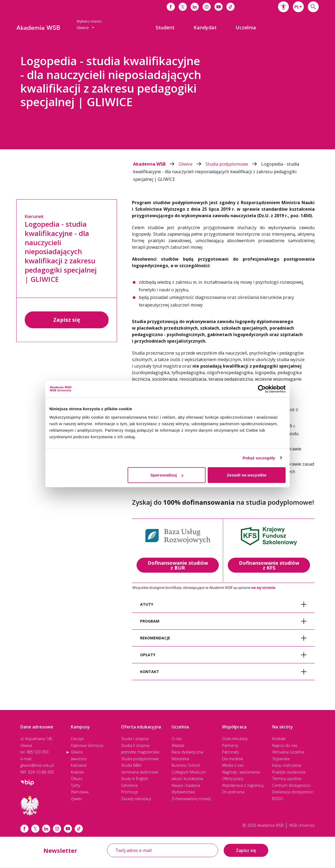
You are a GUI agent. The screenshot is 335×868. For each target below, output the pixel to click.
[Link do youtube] (219, 7)
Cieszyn (77, 739)
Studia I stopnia (135, 739)
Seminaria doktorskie (140, 772)
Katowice (79, 765)
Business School (186, 765)
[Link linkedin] (46, 829)
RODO (278, 799)
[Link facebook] (24, 829)
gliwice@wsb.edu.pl (37, 765)
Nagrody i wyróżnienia (241, 772)
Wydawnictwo (183, 792)
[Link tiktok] (79, 829)
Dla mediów (233, 759)
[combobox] (298, 7)
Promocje (129, 792)
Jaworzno (79, 759)
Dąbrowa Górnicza (87, 745)
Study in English (135, 779)
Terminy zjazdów (287, 779)
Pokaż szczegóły (259, 458)
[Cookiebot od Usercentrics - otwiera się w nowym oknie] (262, 389)
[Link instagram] (57, 829)
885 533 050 (37, 752)
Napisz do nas (285, 745)
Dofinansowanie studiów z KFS (269, 565)
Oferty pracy (233, 779)
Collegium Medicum (189, 772)
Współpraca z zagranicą (243, 785)
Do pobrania (233, 792)
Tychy (75, 785)
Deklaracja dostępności (293, 792)
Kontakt (279, 739)
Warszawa (80, 792)
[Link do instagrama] (207, 7)
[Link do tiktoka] (230, 7)
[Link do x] (183, 7)
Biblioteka (180, 759)
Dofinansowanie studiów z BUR (178, 565)
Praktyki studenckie (289, 772)
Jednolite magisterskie (140, 752)
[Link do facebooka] (171, 7)
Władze (178, 745)
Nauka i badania (186, 785)
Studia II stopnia (135, 745)
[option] (167, 95)
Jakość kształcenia (187, 779)
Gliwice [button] (85, 28)
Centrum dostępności (291, 785)
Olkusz (77, 779)
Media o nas (233, 765)
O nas (177, 739)
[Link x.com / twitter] (35, 829)
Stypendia (281, 759)
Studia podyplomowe (233, 164)
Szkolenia (129, 785)
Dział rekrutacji (235, 739)
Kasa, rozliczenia (287, 765)
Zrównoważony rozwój (191, 799)
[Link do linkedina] (195, 7)
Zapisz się (67, 320)
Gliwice (192, 164)
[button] (283, 7)
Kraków (77, 772)
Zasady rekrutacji (136, 799)
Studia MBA (131, 765)
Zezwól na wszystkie (247, 475)
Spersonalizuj (167, 475)
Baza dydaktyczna (187, 752)
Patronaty (230, 752)
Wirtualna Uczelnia (288, 752)
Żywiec (77, 799)
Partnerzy (230, 745)
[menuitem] (165, 27)
